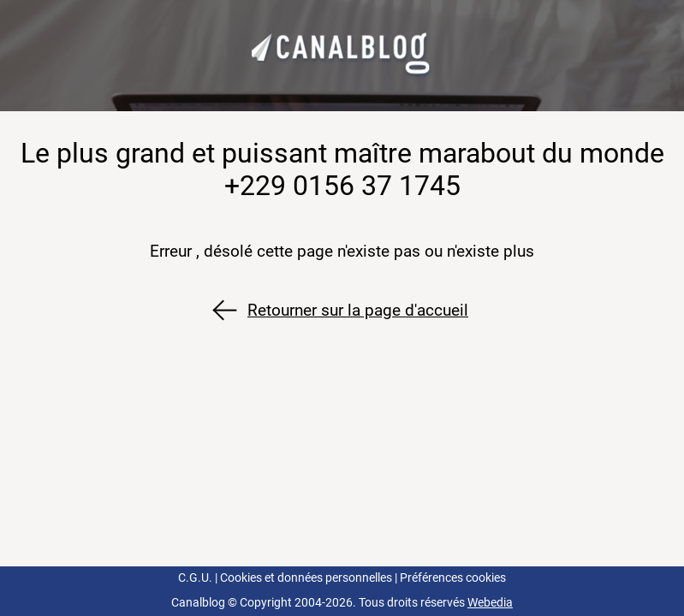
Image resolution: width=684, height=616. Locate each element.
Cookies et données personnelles (306, 578)
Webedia (490, 603)
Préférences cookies (453, 578)
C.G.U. (195, 578)
